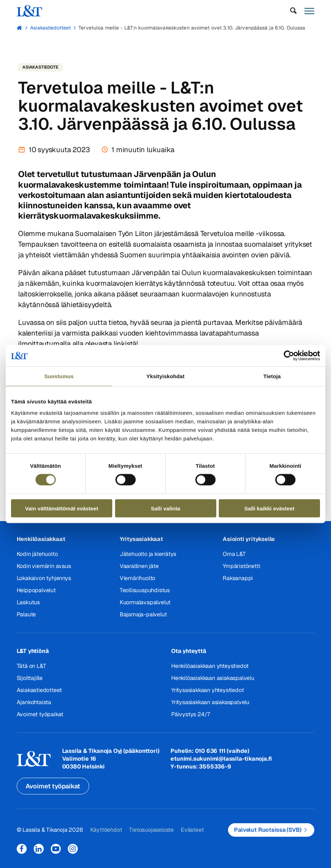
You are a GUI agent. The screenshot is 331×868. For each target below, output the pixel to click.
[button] (293, 11)
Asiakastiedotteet (50, 28)
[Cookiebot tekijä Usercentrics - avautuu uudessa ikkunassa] (289, 356)
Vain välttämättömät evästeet (62, 508)
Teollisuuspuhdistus (145, 590)
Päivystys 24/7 (191, 714)
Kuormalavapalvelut (145, 602)
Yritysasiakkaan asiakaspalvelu (210, 702)
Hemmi (20, 28)
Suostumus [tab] (59, 376)
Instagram (73, 849)
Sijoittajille (30, 678)
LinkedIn (39, 849)
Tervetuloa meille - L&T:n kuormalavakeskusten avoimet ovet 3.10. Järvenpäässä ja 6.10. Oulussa (192, 28)
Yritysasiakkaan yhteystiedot (207, 690)
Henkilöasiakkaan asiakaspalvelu (213, 678)
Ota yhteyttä (189, 651)
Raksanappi (238, 578)
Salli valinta (166, 508)
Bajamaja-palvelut (143, 614)
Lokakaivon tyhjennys (44, 578)
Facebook (22, 849)
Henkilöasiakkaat (41, 539)
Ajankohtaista (34, 702)
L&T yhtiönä (33, 651)
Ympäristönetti (241, 566)
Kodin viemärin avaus (44, 566)
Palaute (26, 614)
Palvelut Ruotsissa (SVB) (268, 830)
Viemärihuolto (137, 578)
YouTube (56, 849)
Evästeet (192, 830)
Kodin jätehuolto (37, 554)
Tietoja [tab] (272, 376)
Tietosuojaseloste (151, 830)
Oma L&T (234, 554)
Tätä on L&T (31, 666)
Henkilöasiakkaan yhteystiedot (210, 666)
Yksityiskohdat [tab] (165, 376)
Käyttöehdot (106, 830)
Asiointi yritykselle (249, 539)
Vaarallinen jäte (139, 566)
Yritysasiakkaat (141, 539)
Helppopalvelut (36, 590)
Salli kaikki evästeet (269, 508)
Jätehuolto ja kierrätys (148, 554)
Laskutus (28, 602)
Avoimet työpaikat (40, 714)
